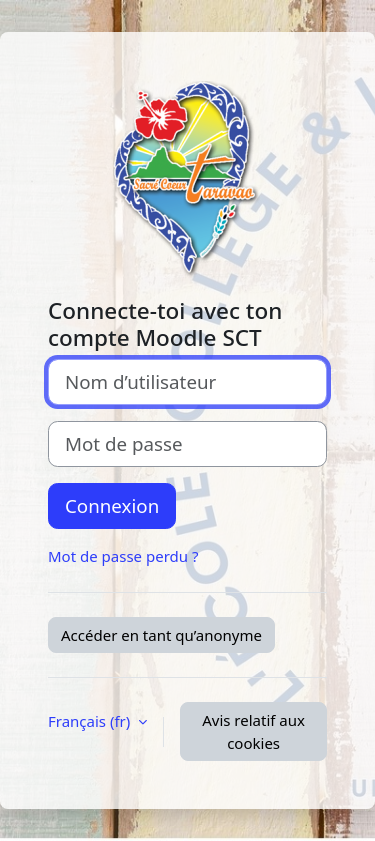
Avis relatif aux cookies (253, 731)
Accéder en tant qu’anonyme (161, 635)
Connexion (112, 505)
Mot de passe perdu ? (123, 556)
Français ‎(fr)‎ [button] (91, 721)
